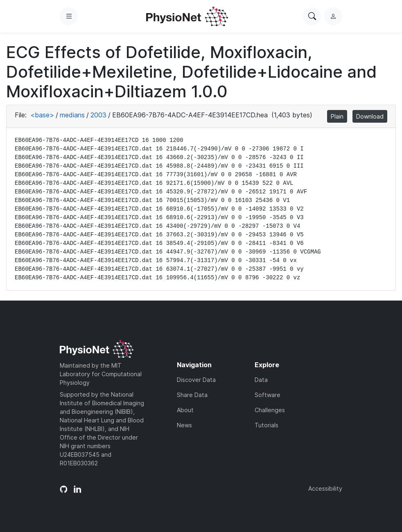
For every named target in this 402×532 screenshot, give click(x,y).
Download (370, 116)
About (185, 410)
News (184, 425)
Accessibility (325, 488)
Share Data (192, 395)
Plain (337, 116)
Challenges (270, 410)
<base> (42, 115)
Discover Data (196, 380)
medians (72, 115)
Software (268, 395)
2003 (98, 115)
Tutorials (266, 425)
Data (261, 380)
